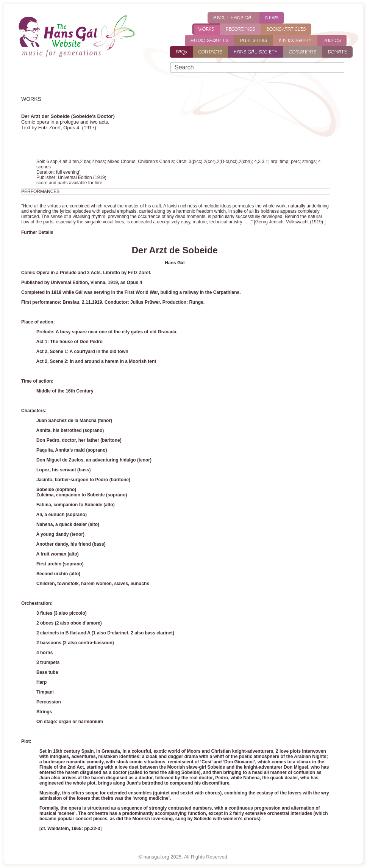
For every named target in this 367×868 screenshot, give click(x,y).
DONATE (337, 52)
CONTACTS (210, 52)
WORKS (206, 29)
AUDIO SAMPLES (209, 41)
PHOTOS (332, 41)
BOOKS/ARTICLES (286, 29)
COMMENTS (303, 52)
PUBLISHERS (253, 41)
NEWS (272, 18)
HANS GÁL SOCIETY (256, 52)
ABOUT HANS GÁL (233, 18)
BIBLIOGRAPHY (295, 41)
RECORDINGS (240, 29)
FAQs (181, 52)
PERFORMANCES (40, 191)
